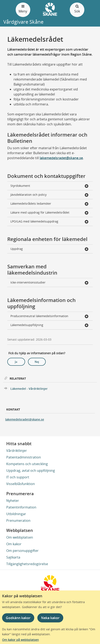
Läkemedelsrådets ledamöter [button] (50, 204)
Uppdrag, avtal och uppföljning (31, 470)
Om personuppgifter (22, 551)
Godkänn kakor (18, 618)
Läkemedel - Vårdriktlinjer (29, 389)
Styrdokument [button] (50, 186)
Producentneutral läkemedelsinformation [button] (50, 316)
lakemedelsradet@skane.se (61, 158)
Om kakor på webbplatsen (20, 640)
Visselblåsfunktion (21, 484)
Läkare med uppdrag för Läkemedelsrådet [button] (50, 213)
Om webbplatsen (20, 537)
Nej (37, 362)
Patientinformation (21, 507)
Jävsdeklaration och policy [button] (50, 195)
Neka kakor (50, 618)
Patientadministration (24, 457)
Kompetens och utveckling (27, 464)
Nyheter (13, 501)
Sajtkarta (13, 557)
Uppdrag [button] (50, 249)
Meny (23, 9)
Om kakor (14, 544)
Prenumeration (18, 521)
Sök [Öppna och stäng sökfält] (77, 9)
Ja (16, 362)
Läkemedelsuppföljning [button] (50, 325)
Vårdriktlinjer (17, 451)
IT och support (18, 477)
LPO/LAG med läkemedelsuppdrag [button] (50, 222)
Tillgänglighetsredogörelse (27, 564)
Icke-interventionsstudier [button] (50, 283)
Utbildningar (16, 514)
